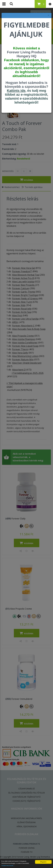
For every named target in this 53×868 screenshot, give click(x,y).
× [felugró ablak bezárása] (48, 15)
